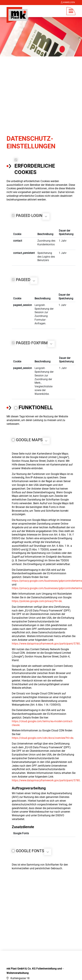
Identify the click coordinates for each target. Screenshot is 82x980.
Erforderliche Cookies (35, 166)
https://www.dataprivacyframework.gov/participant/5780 (46, 641)
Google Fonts (30, 848)
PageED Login (29, 213)
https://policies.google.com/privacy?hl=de (37, 598)
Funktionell (36, 405)
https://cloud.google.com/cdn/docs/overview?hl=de (43, 735)
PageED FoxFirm (32, 340)
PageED (23, 277)
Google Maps (29, 437)
